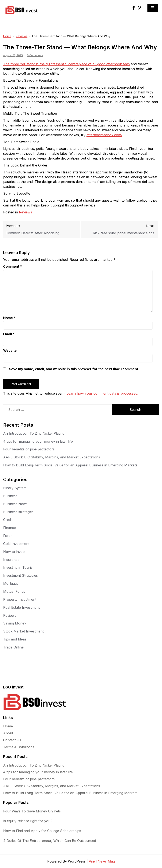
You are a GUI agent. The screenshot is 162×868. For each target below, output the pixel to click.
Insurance (11, 560)
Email (9, 334)
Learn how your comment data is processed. (102, 393)
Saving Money (15, 623)
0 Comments (35, 55)
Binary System (15, 488)
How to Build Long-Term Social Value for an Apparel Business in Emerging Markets (70, 465)
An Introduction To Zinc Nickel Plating (34, 433)
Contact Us (12, 740)
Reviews (22, 36)
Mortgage (11, 583)
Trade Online (13, 647)
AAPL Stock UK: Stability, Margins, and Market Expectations (52, 457)
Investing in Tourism (19, 567)
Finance (9, 528)
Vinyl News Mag (102, 861)
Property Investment (20, 599)
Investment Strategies (20, 575)
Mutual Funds (14, 591)
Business (10, 496)
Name (9, 318)
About (8, 733)
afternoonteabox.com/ (104, 135)
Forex (8, 536)
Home (7, 36)
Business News (15, 504)
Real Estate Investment (21, 607)
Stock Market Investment (23, 631)
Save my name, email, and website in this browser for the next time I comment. (74, 369)
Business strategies (18, 512)
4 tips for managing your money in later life (38, 441)
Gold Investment (16, 544)
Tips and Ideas (15, 639)
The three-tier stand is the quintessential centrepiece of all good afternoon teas (66, 64)
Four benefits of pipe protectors (29, 449)
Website (10, 350)
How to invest (14, 552)
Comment (13, 266)
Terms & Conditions (19, 747)
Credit (8, 520)
